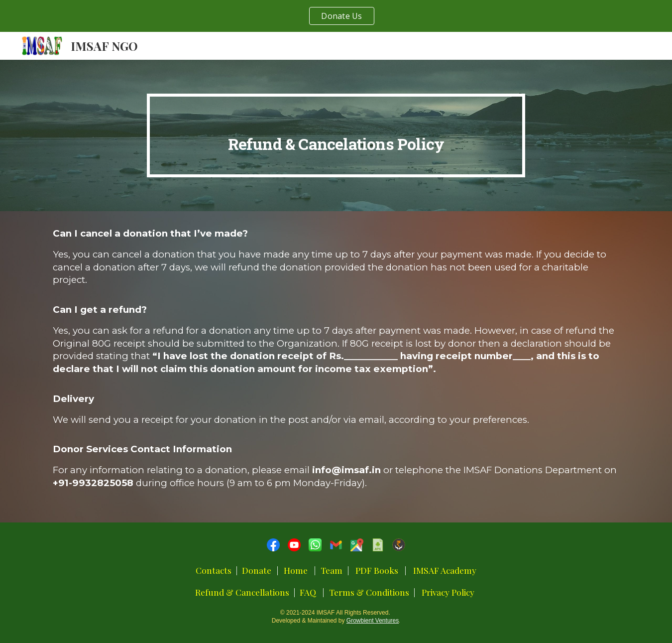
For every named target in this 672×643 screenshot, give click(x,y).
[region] (336, 16)
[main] (336, 135)
